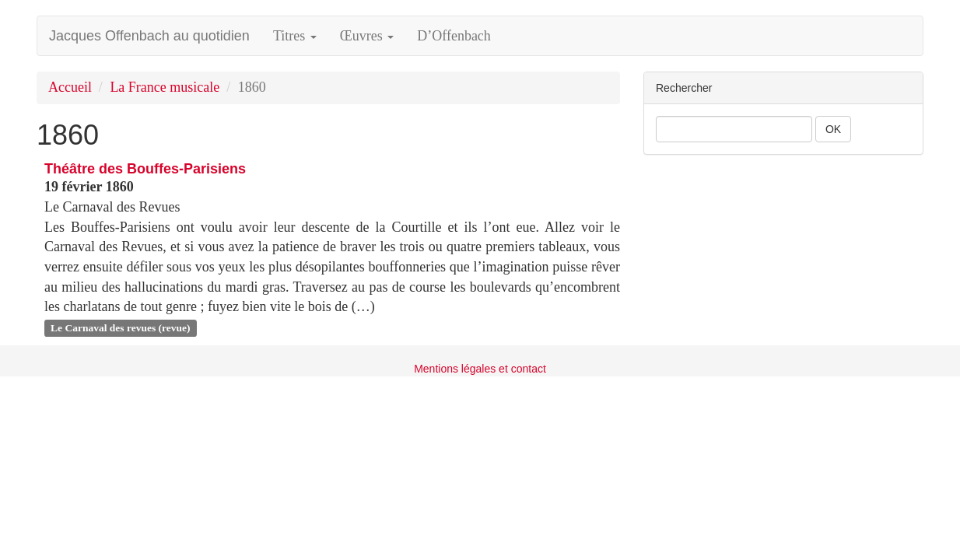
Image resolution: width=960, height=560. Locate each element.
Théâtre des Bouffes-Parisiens (145, 169)
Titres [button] (295, 36)
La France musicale (165, 87)
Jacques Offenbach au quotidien (149, 36)
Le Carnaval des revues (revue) (120, 328)
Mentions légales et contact (480, 369)
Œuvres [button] (367, 36)
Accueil (70, 87)
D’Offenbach (454, 36)
